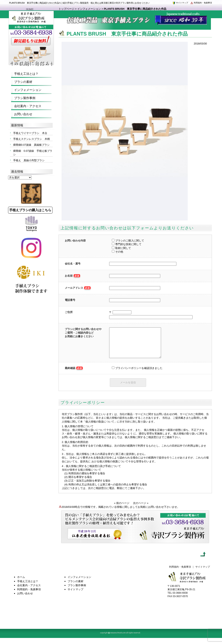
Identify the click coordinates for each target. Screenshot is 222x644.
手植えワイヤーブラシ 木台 (30, 133)
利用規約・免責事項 (201, 3)
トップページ (66, 9)
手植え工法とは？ (26, 74)
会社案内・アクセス (28, 106)
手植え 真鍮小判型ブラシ (29, 160)
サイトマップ (180, 3)
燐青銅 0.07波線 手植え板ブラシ (33, 153)
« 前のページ (122, 509)
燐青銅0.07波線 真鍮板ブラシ (31, 145)
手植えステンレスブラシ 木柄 (31, 139)
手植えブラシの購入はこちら (30, 210)
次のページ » (141, 509)
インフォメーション (89, 9)
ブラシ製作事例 (25, 98)
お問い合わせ (23, 114)
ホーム (21, 583)
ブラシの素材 (23, 82)
